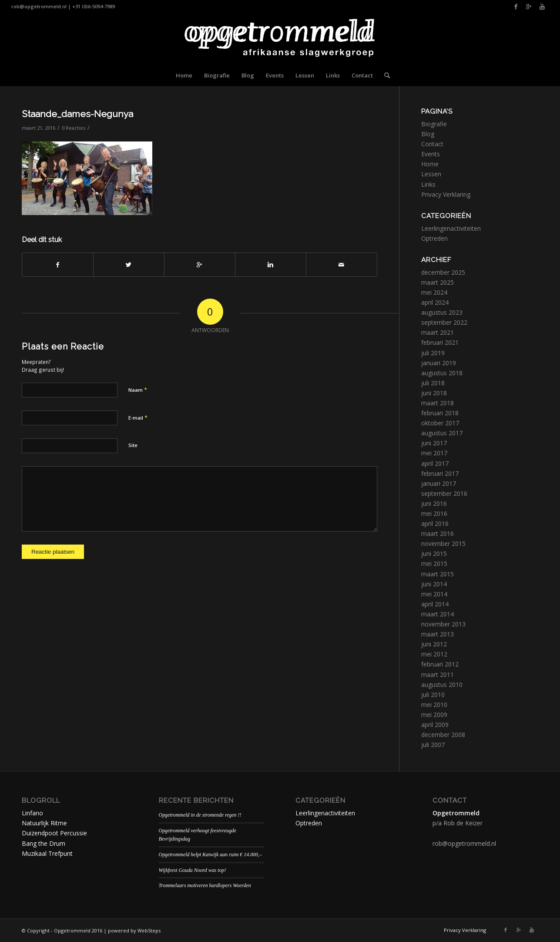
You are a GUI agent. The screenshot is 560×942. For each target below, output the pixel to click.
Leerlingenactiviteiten (451, 228)
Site (133, 445)
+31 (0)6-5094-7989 (94, 6)
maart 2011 (438, 675)
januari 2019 (439, 363)
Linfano (32, 813)
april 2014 (435, 604)
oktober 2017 (440, 423)
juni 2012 (434, 644)
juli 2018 (433, 383)
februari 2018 (440, 413)
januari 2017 (439, 483)
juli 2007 (433, 745)
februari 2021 (440, 342)
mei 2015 (434, 564)
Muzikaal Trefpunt (47, 853)
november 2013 (443, 624)
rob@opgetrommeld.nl (39, 6)
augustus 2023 (442, 312)
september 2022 (444, 322)
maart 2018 (438, 403)
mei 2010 (434, 705)
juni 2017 (434, 443)
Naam (138, 390)
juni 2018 (434, 393)
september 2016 (444, 493)
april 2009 (435, 725)
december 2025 (443, 272)
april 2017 (435, 463)
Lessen (431, 174)
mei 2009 (434, 715)
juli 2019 (433, 353)
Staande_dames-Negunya (77, 114)
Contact (432, 144)
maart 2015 (438, 574)
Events (431, 154)
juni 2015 (434, 553)
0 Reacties (74, 128)
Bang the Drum (44, 843)
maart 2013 (438, 634)
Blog (428, 134)
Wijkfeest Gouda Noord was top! (193, 870)
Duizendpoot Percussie (54, 833)
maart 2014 (438, 614)
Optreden (434, 238)
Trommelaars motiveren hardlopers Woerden (205, 885)
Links (428, 184)
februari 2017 (440, 473)
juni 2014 (434, 584)
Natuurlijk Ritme (44, 823)
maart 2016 (438, 533)
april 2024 (435, 302)
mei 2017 (434, 453)
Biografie (434, 124)
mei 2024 (434, 292)
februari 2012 (440, 664)
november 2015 (443, 543)
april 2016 (435, 523)
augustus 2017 (442, 433)
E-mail (138, 417)
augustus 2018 (442, 373)
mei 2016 (434, 513)
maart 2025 (438, 282)
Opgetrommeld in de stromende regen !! (200, 815)
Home (430, 164)
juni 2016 (434, 503)
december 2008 (443, 735)
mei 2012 (434, 654)
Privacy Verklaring (446, 194)
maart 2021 (438, 332)
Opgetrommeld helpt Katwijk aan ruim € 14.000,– (210, 855)
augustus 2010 (442, 685)
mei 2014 (434, 594)
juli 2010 (433, 695)
